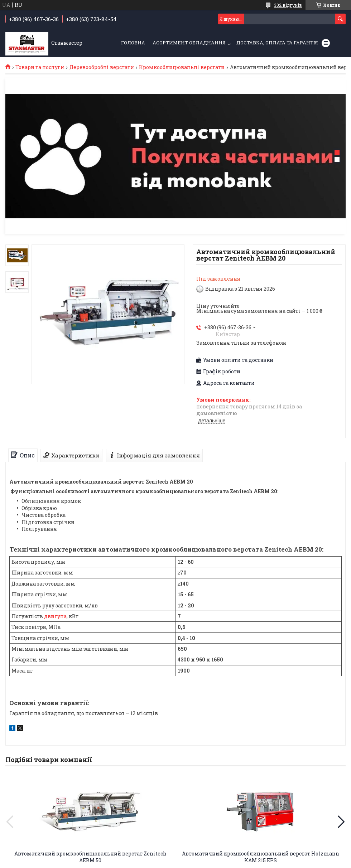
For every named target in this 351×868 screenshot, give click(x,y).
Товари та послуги (40, 67)
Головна (133, 43)
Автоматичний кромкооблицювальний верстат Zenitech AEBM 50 (90, 857)
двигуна (55, 616)
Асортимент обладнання (189, 43)
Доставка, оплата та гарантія (277, 43)
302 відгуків (288, 5)
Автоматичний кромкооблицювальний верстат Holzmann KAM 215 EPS (261, 857)
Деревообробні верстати (102, 67)
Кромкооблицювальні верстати (182, 67)
